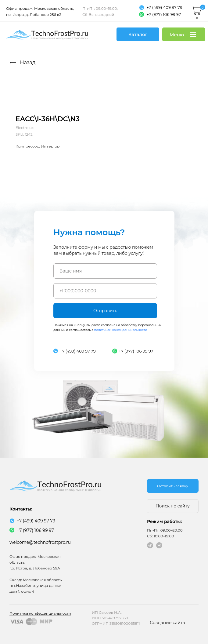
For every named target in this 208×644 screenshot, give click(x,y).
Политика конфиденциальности (40, 613)
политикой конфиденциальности (120, 330)
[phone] (105, 291)
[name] (105, 271)
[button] (173, 486)
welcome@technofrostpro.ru (40, 542)
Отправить (105, 311)
